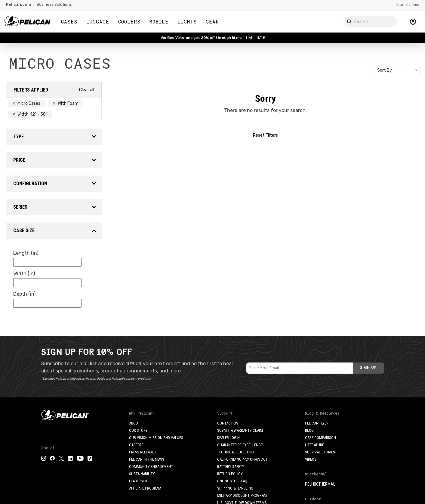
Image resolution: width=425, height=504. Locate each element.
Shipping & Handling (235, 488)
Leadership (139, 481)
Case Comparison (320, 438)
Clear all (87, 90)
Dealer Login (228, 438)
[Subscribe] (368, 368)
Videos (311, 459)
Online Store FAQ (232, 481)
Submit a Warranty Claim (240, 430)
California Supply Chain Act (242, 459)
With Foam (66, 103)
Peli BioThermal (320, 484)
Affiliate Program (145, 488)
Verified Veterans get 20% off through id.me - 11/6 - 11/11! (213, 38)
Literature (314, 445)
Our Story (138, 430)
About (135, 423)
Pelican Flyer (317, 423)
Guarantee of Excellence (240, 445)
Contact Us (228, 423)
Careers (136, 445)
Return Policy (230, 474)
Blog (309, 430)
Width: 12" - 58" (30, 114)
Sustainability (142, 474)
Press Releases (142, 452)
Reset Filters (265, 135)
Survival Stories (320, 452)
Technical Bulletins (236, 452)
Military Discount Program (242, 495)
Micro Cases (26, 103)
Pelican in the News (147, 459)
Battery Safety (231, 467)
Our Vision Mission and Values (156, 438)
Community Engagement (151, 467)
